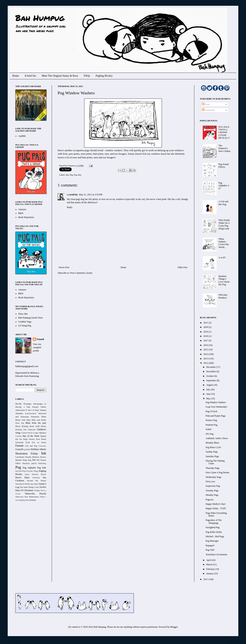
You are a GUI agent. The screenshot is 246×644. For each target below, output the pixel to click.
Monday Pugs (212, 495)
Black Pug (20, 423)
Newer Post (64, 267)
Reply (70, 207)
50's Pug (210, 434)
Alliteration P (21, 410)
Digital (43, 436)
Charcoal (32, 429)
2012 (206, 363)
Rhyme (43, 474)
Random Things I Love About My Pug (224, 280)
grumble (27, 449)
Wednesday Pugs (213, 477)
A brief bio (30, 76)
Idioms (43, 449)
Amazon (22, 209)
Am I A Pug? (33, 410)
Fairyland (19, 442)
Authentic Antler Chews (217, 438)
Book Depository (26, 217)
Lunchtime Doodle (23, 457)
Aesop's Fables (39, 407)
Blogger (174, 627)
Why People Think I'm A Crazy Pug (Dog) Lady (224, 224)
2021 (206, 323)
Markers (36, 457)
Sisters (43, 481)
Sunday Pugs (212, 452)
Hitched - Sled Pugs (215, 536)
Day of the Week (31, 436)
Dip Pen (19, 439)
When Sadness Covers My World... (224, 243)
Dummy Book (34, 439)
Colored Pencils (27, 433)
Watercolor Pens (22, 497)
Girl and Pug (31, 446)
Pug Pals (19, 471)
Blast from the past (36, 423)
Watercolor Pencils (35, 494)
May (209, 399)
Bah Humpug (40, 18)
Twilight (37, 490)
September (211, 380)
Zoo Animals (31, 500)
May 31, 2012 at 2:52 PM (91, 195)
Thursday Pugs (213, 468)
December (211, 367)
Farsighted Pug (213, 527)
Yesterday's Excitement (216, 554)
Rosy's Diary (22, 477)
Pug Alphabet (29, 468)
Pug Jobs (78, 175)
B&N (21, 213)
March (209, 564)
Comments (208, 110)
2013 (206, 359)
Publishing (42, 463)
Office (18, 463)
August (210, 385)
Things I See (33, 487)
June (209, 394)
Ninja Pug (27, 460)
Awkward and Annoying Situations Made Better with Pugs (31, 417)
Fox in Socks (39, 442)
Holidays (35, 449)
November (211, 371)
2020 (206, 327)
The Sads (24, 487)
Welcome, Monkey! (223, 296)
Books (43, 426)
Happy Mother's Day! (216, 504)
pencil (34, 463)
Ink (67, 175)
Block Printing (22, 426)
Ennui (44, 439)
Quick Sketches (32, 474)
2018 (206, 336)
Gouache (20, 449)
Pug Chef (210, 550)
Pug (71, 175)
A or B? (222, 258)
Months (19, 460)
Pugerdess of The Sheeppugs (214, 521)
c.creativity (72, 195)
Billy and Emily (39, 420)
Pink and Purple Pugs (216, 416)
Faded (208, 429)
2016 (206, 345)
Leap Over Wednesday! (216, 407)
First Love (210, 482)
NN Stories (41, 460)
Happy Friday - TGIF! (216, 508)
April (209, 560)
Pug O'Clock (212, 411)
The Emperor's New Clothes (224, 148)
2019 (206, 332)
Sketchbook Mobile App (24, 484)
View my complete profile (37, 347)
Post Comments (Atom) (81, 273)
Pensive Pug (211, 420)
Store (36, 484)
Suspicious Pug (213, 486)
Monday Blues (212, 443)
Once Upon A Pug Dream (217, 472)
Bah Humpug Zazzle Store (31, 318)
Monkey (43, 457)
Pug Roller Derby (214, 532)
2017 (206, 341)
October (210, 376)
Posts (206, 104)
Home (16, 76)
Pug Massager (212, 541)
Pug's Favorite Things (30, 471)
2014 (206, 354)
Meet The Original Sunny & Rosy (60, 76)
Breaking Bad (21, 430)
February (211, 569)
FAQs (87, 76)
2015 (206, 350)
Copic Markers (40, 433)
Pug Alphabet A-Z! (224, 186)
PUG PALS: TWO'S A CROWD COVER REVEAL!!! (224, 133)
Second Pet (32, 481)
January (210, 574)
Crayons (18, 436)
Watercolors (34, 497)
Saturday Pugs (212, 456)
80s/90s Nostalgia (23, 404)
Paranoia (26, 463)
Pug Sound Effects (224, 166)
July (208, 390)
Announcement (31, 413)
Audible (22, 136)
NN (34, 460)
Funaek (71, 166)
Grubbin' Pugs (25, 322)
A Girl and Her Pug (223, 203)
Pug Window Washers (216, 402)
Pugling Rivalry (104, 76)
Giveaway (42, 446)
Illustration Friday (27, 453)
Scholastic (36, 478)
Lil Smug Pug (25, 326)
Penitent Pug (212, 425)
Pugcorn (209, 500)
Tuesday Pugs (212, 491)
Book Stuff (35, 426)
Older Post (182, 267)
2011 (206, 579)
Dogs (25, 439)
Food (28, 442)
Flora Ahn (23, 314)
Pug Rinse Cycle (213, 447)
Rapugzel (210, 545)
